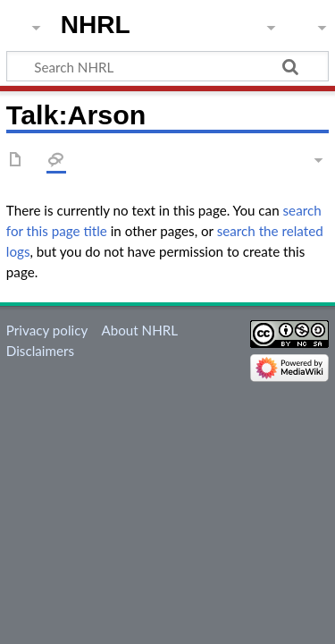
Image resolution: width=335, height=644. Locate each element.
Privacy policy (47, 330)
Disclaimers (40, 351)
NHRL (96, 25)
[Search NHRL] (167, 66)
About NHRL (139, 330)
